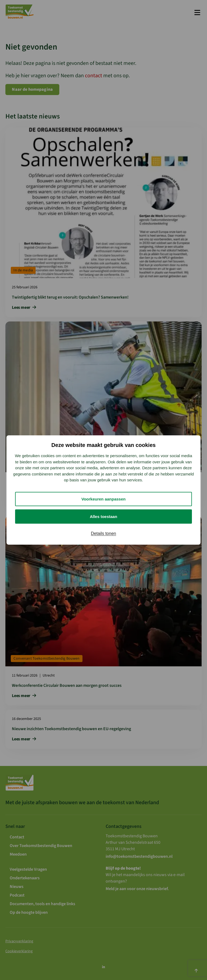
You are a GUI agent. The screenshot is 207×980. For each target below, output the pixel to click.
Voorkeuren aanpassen (103, 499)
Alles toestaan (103, 517)
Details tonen (103, 533)
